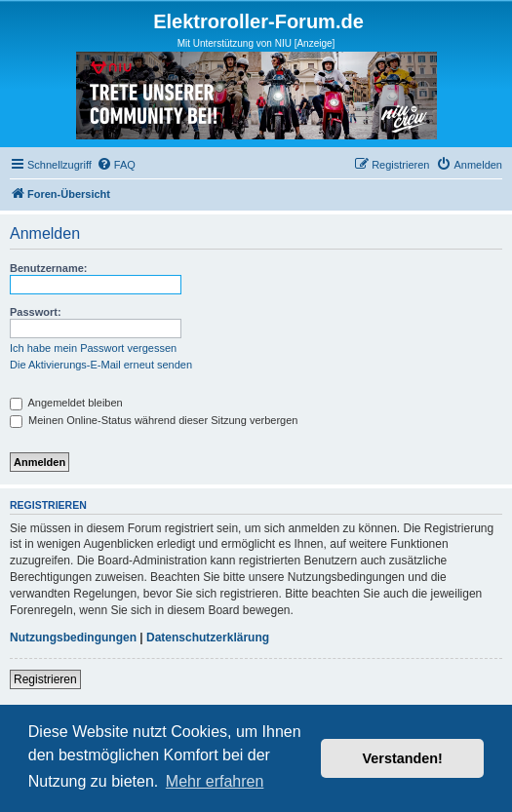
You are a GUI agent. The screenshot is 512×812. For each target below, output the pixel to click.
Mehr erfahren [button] (215, 781)
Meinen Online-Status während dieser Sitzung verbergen (154, 420)
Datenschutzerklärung (208, 638)
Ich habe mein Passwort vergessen (93, 348)
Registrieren (45, 679)
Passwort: (36, 312)
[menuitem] (116, 165)
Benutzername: (48, 268)
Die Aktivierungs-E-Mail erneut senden (101, 365)
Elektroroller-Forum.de (258, 21)
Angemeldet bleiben (66, 403)
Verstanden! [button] (403, 758)
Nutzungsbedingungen (73, 638)
